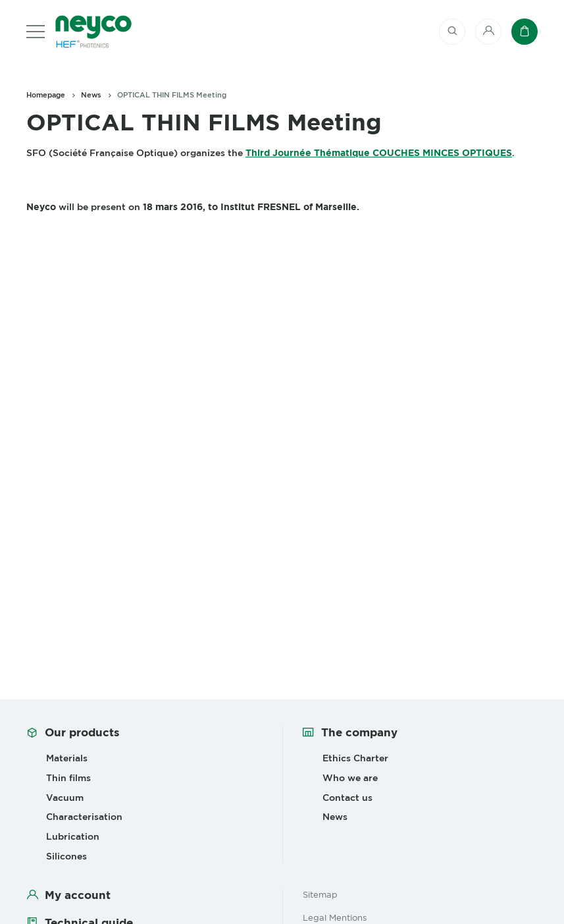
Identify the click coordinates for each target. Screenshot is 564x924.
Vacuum (65, 798)
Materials (67, 758)
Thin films (68, 778)
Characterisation (84, 817)
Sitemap (320, 894)
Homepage (46, 95)
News (91, 95)
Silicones (66, 856)
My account (78, 895)
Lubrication (73, 836)
